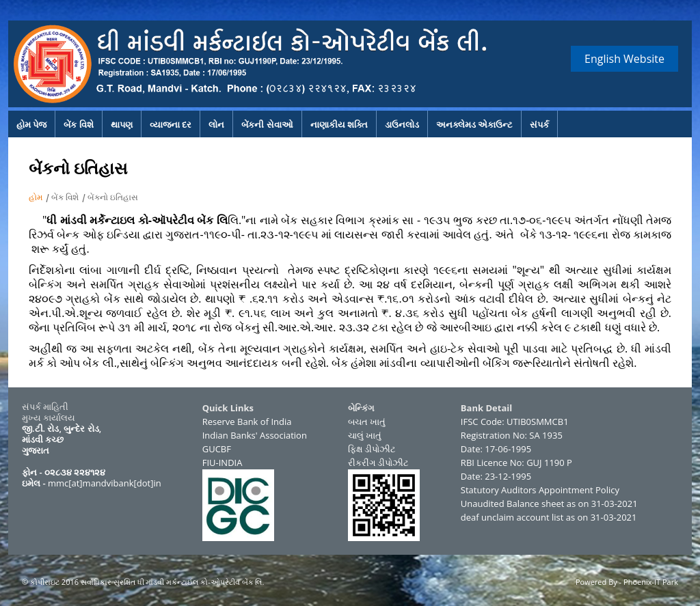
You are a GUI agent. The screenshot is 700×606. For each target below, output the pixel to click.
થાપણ (122, 124)
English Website (624, 59)
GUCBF (217, 449)
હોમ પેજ (31, 124)
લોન (216, 124)
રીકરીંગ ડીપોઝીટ (378, 463)
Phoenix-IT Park (651, 582)
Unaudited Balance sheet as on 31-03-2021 (549, 504)
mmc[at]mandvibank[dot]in (105, 483)
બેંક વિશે (78, 124)
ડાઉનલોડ (402, 124)
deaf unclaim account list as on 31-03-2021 (549, 517)
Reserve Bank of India (247, 422)
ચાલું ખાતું (365, 435)
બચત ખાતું (367, 422)
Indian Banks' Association (255, 435)
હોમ (36, 197)
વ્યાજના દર (171, 124)
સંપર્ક (539, 124)
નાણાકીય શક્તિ (339, 124)
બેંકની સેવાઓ (267, 124)
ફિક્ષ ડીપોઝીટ (372, 449)
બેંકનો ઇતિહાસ (113, 197)
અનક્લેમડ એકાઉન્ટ (474, 124)
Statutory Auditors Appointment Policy (540, 490)
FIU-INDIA (223, 463)
